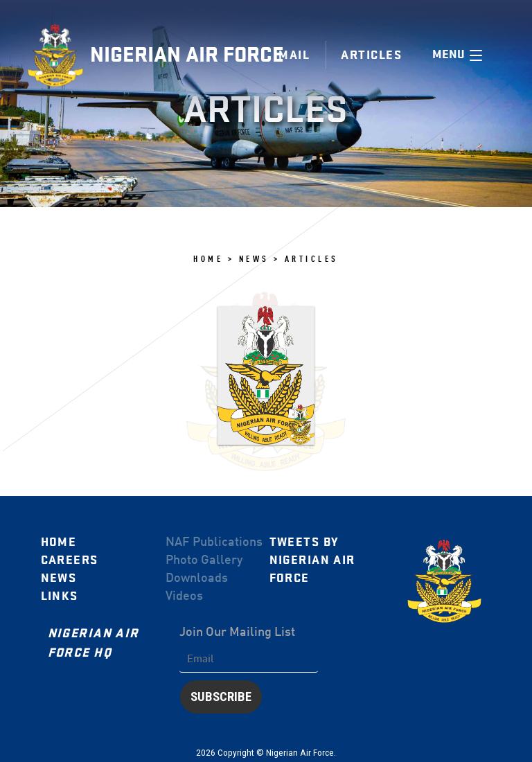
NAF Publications (214, 542)
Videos (184, 596)
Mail (294, 55)
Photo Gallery (204, 560)
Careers (70, 560)
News (59, 578)
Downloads (197, 578)
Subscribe (221, 697)
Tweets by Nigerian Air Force (312, 560)
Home (59, 542)
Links (60, 596)
